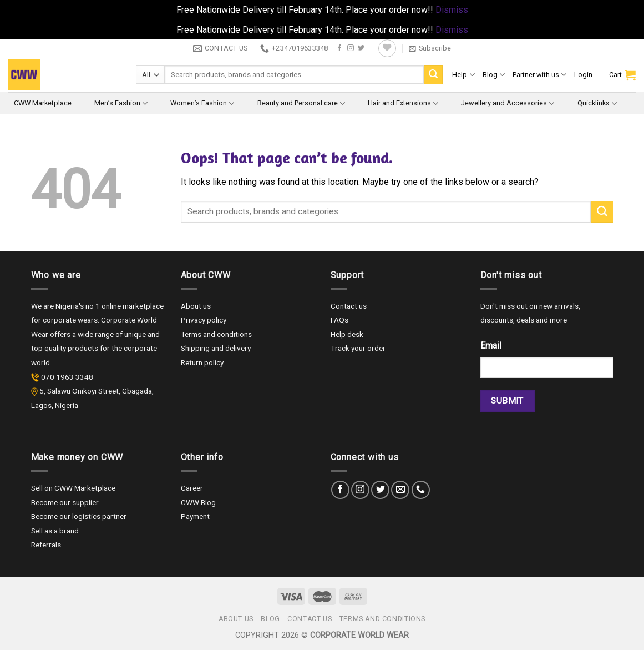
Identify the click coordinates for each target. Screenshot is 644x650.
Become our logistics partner (79, 516)
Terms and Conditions (382, 619)
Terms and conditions (216, 334)
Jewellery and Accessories (508, 104)
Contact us (349, 306)
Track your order (358, 348)
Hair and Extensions (403, 104)
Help (463, 75)
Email (491, 346)
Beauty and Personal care (301, 104)
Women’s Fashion (202, 104)
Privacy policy (204, 320)
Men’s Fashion (121, 104)
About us (196, 306)
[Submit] (433, 75)
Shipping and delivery (216, 348)
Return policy (202, 362)
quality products (72, 348)
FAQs (339, 320)
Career (192, 488)
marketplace (143, 306)
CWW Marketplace (43, 103)
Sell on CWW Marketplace (73, 488)
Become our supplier (65, 502)
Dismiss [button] (452, 10)
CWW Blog (198, 502)
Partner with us (539, 75)
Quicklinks (597, 104)
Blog (494, 75)
